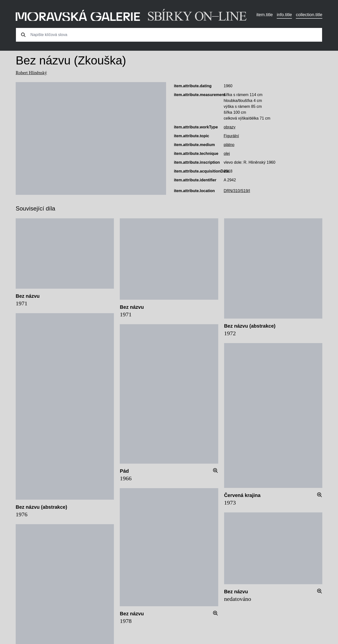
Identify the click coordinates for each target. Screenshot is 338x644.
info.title (284, 15)
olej (227, 154)
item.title (265, 15)
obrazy (229, 127)
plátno (229, 145)
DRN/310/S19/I (237, 191)
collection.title (309, 15)
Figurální (231, 136)
